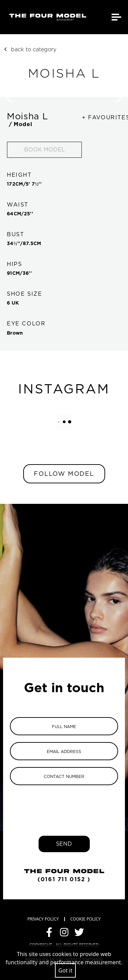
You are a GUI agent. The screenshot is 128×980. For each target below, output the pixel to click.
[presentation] (64, 805)
